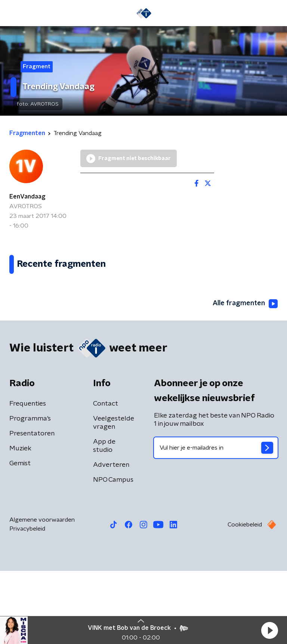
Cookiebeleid (245, 598)
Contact (106, 477)
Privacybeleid (27, 602)
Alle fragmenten (245, 377)
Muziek (20, 522)
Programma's (30, 492)
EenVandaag (27, 197)
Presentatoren (32, 507)
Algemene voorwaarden (42, 593)
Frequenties (28, 477)
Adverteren (111, 538)
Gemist (20, 537)
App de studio (104, 519)
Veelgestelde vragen (114, 496)
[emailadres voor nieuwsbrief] (216, 521)
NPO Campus (113, 553)
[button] (269, 630)
